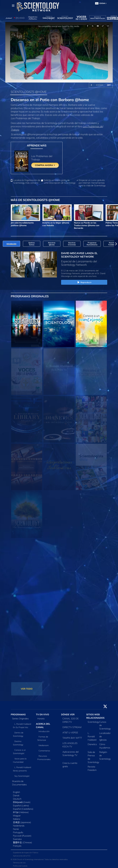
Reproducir (84, 275)
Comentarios (44, 743)
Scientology (93, 714)
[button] (116, 236)
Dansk (16, 787)
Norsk (16, 821)
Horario (41, 711)
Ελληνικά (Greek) (22, 794)
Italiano (17, 811)
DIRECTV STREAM (72, 719)
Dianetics (92, 736)
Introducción (44, 723)
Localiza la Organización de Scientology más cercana (27, 174)
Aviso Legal (17, 864)
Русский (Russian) (22, 828)
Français (17, 838)
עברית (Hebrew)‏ (21, 804)
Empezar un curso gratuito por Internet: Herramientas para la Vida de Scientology (92, 175)
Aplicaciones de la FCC (22, 848)
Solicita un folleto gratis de (60, 174)
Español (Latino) (21, 798)
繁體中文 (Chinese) (23, 834)
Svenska (17, 831)
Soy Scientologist (22, 768)
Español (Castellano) (23, 801)
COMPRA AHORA (45, 161)
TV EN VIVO (43, 707)
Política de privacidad (21, 861)
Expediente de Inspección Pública (26, 845)
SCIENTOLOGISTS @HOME (29, 92)
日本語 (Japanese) (22, 814)
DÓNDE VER (68, 707)
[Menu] (13, 6)
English (16, 784)
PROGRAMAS (18, 707)
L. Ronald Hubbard (92, 728)
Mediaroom (44, 737)
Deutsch (17, 791)
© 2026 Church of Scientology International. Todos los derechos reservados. (39, 852)
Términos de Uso (19, 855)
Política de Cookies (20, 858)
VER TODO (27, 681)
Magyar (17, 808)
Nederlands (19, 818)
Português (18, 824)
